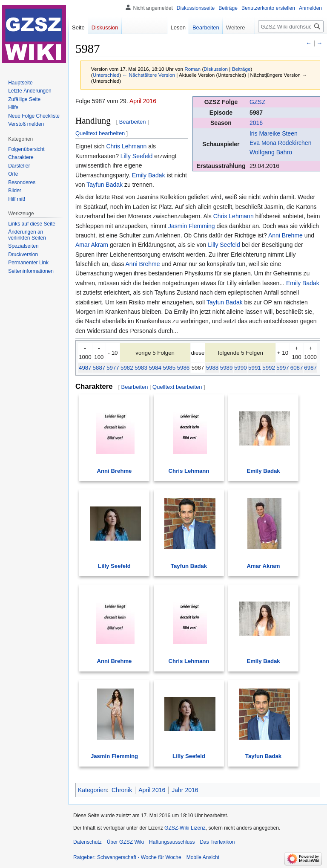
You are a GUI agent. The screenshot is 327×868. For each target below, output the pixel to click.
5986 (184, 368)
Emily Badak (149, 175)
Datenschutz (87, 842)
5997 (283, 368)
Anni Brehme (285, 235)
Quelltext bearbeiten (100, 133)
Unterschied (106, 75)
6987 (310, 368)
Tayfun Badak (105, 185)
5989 (227, 368)
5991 (255, 368)
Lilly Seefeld (137, 156)
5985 (169, 368)
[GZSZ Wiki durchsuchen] (291, 26)
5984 (155, 368)
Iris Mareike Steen (274, 133)
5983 (141, 368)
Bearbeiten (133, 122)
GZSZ (257, 102)
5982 (127, 368)
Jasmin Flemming (192, 226)
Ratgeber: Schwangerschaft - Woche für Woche (127, 857)
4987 (85, 368)
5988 (212, 368)
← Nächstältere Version (149, 75)
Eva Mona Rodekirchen (281, 143)
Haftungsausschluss (172, 842)
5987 (256, 113)
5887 (99, 368)
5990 (241, 368)
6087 (297, 368)
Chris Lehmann (126, 146)
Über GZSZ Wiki (125, 842)
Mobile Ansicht (203, 857)
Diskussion (216, 69)
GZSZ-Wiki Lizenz (185, 828)
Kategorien (92, 790)
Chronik (122, 790)
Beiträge (241, 69)
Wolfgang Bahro (271, 152)
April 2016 (143, 101)
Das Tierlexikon (217, 842)
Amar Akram (92, 245)
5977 (113, 368)
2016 (256, 123)
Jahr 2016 (185, 790)
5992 (269, 368)
